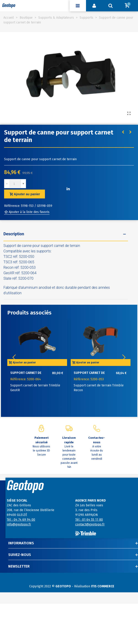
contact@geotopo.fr (90, 524)
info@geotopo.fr (19, 524)
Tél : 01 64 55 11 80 (89, 520)
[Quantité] (15, 184)
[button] (124, 357)
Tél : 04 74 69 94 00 (21, 520)
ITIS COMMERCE (103, 586)
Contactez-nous (97, 440)
